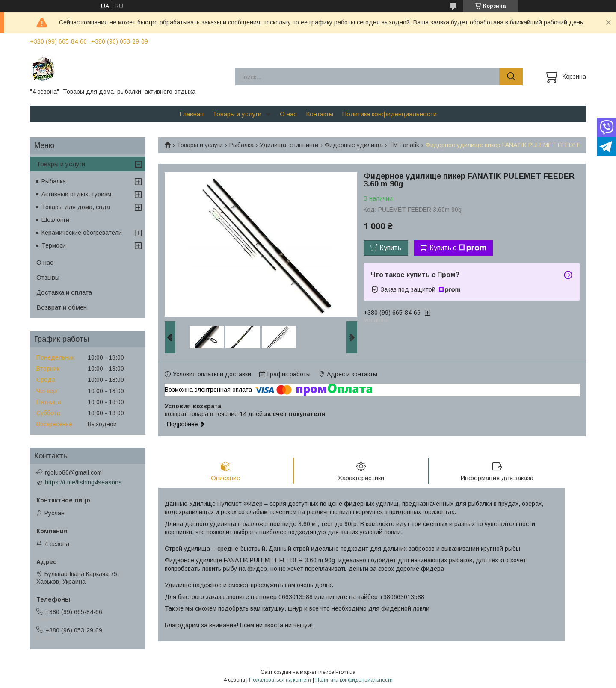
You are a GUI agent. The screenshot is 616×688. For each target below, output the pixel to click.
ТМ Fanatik (404, 145)
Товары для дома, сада (76, 207)
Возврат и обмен (62, 307)
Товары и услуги (237, 114)
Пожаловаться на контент (280, 680)
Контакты (320, 114)
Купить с (458, 248)
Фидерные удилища (354, 145)
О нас (288, 114)
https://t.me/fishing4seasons (83, 482)
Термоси (54, 245)
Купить (390, 248)
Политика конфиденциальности (389, 114)
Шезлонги (55, 220)
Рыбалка (241, 145)
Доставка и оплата (64, 292)
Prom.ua (345, 672)
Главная (191, 114)
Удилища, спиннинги (289, 145)
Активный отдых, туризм (76, 194)
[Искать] (511, 77)
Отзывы (48, 277)
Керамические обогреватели (82, 233)
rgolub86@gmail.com (73, 472)
